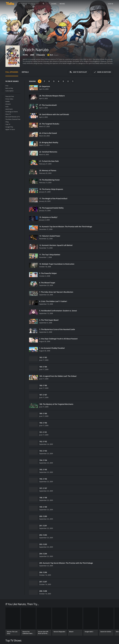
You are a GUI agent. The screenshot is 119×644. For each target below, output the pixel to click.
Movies (62, 4)
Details (25, 72)
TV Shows (53, 4)
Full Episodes (12, 72)
